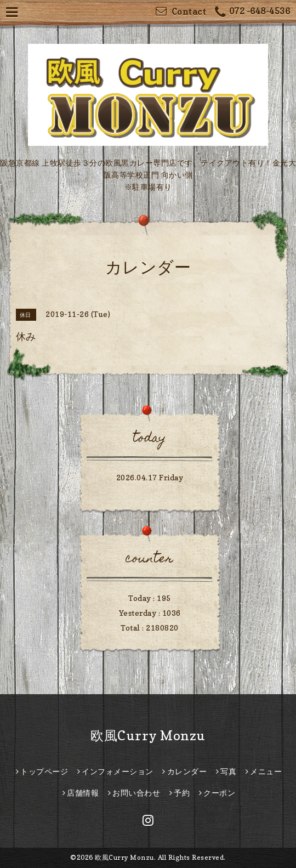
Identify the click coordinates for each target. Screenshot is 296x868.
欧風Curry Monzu (148, 736)
